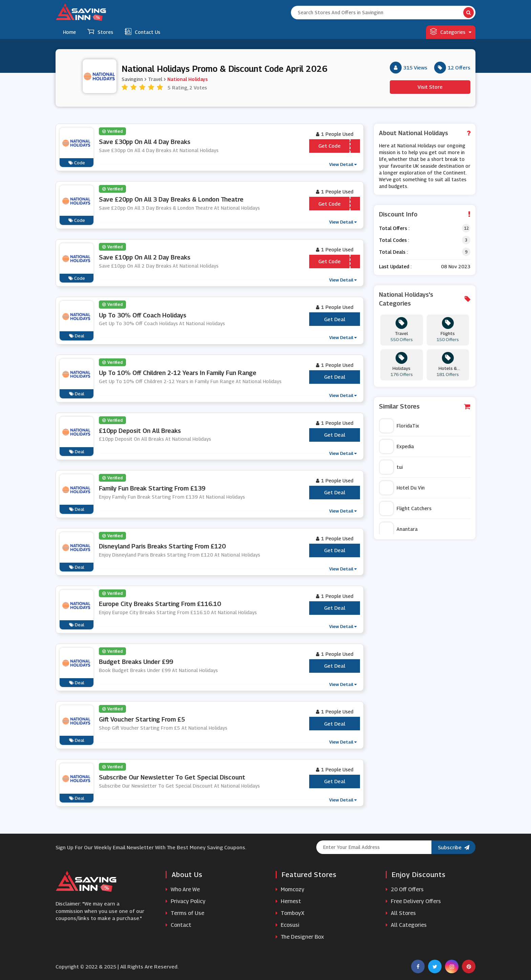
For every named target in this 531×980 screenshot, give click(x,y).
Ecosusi (288, 925)
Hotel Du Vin (402, 488)
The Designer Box (300, 937)
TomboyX (290, 913)
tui (391, 467)
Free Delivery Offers (413, 901)
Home (69, 32)
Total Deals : (393, 252)
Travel (155, 79)
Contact (178, 925)
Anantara (399, 529)
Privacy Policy (186, 901)
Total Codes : (394, 240)
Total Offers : (394, 228)
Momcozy (290, 889)
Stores (100, 32)
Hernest (288, 901)
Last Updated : (395, 266)
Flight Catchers (406, 508)
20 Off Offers (405, 889)
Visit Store (430, 87)
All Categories (406, 925)
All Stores (401, 913)
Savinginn (132, 79)
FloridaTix (399, 426)
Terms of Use (185, 913)
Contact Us (142, 32)
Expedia (397, 446)
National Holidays (187, 79)
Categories (451, 32)
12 (466, 228)
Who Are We (183, 889)
